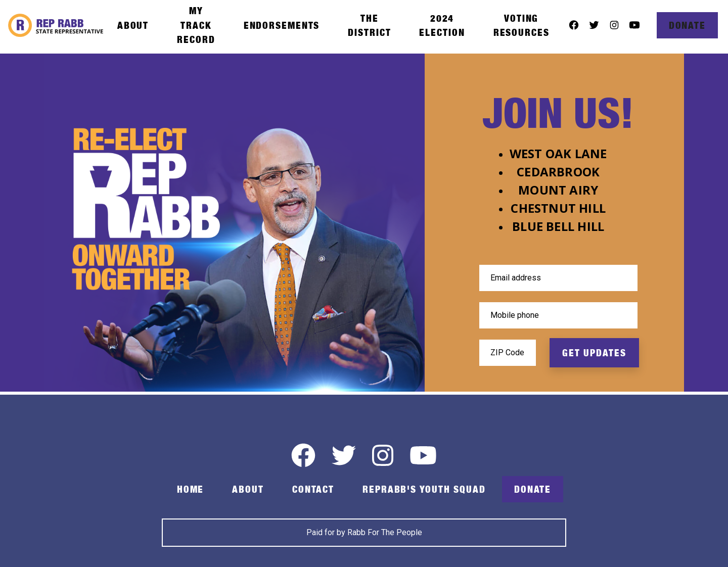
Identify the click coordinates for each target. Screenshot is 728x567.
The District (369, 25)
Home (191, 489)
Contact (313, 489)
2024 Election (442, 25)
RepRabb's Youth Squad (424, 489)
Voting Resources (521, 25)
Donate (687, 25)
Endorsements (282, 25)
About (133, 25)
